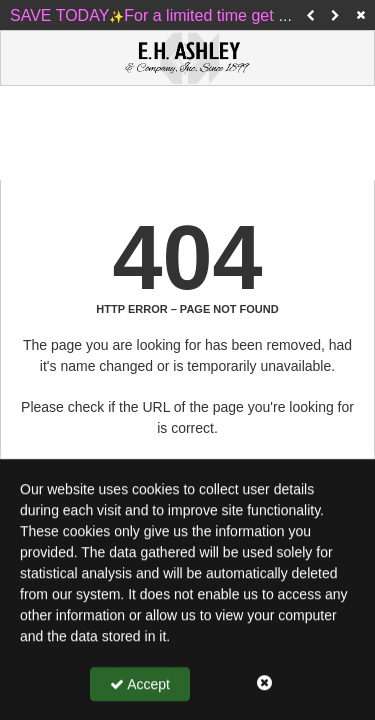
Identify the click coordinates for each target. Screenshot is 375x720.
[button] (310, 15)
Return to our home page (185, 469)
